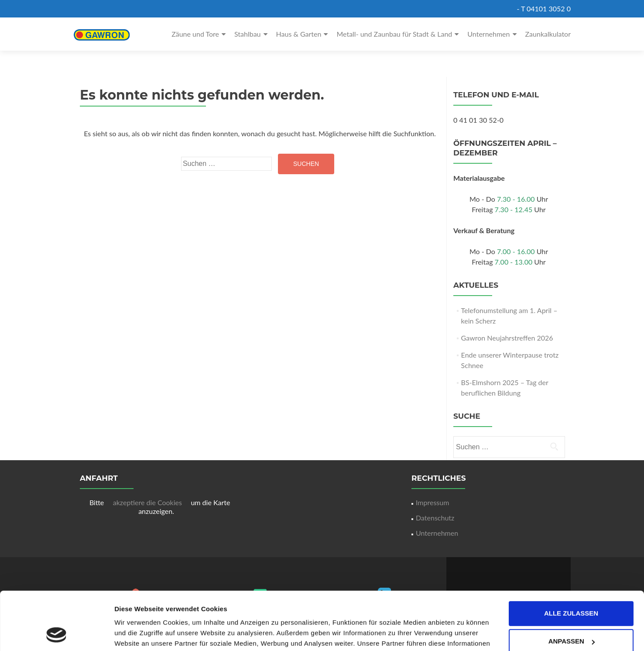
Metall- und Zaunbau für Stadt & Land (394, 34)
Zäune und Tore (195, 34)
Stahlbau (248, 34)
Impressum (432, 502)
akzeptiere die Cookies (148, 502)
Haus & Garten (299, 34)
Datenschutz (435, 518)
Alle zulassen (571, 559)
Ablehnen (571, 615)
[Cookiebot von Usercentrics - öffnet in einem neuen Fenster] (57, 634)
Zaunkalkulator (548, 34)
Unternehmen (488, 34)
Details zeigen (136, 634)
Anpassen (572, 587)
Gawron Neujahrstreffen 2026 (507, 338)
